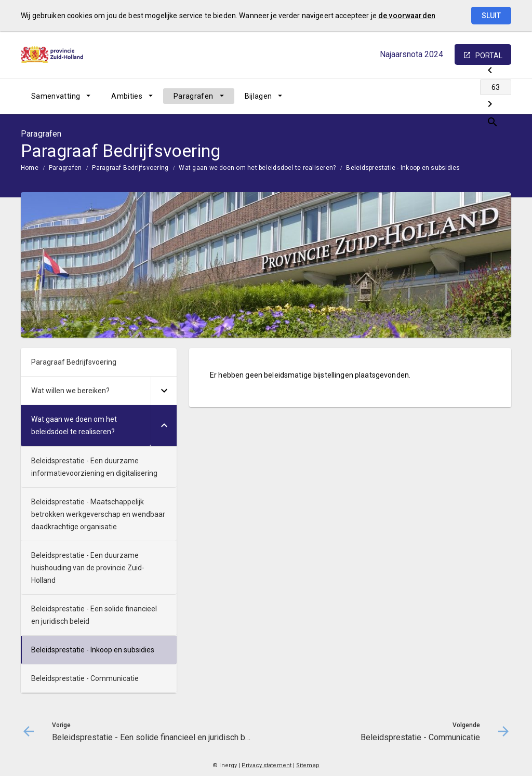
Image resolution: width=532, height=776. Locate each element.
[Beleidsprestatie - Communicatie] (476, 96)
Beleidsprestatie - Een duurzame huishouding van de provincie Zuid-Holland (88, 568)
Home (30, 168)
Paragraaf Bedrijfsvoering (130, 168)
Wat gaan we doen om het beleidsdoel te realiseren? (257, 168)
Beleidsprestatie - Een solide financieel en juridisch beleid (94, 615)
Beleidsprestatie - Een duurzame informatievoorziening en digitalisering (94, 467)
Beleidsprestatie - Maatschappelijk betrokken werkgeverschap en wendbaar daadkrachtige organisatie (98, 514)
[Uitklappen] (164, 391)
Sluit (491, 16)
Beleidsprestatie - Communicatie (85, 678)
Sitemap (308, 765)
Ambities (127, 96)
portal (489, 56)
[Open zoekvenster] (500, 96)
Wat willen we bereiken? (70, 391)
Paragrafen (194, 96)
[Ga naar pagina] (449, 96)
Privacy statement (267, 765)
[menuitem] (61, 96)
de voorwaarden (407, 16)
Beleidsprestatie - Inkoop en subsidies (403, 168)
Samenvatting (56, 96)
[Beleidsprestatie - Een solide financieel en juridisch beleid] (422, 96)
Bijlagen (258, 96)
